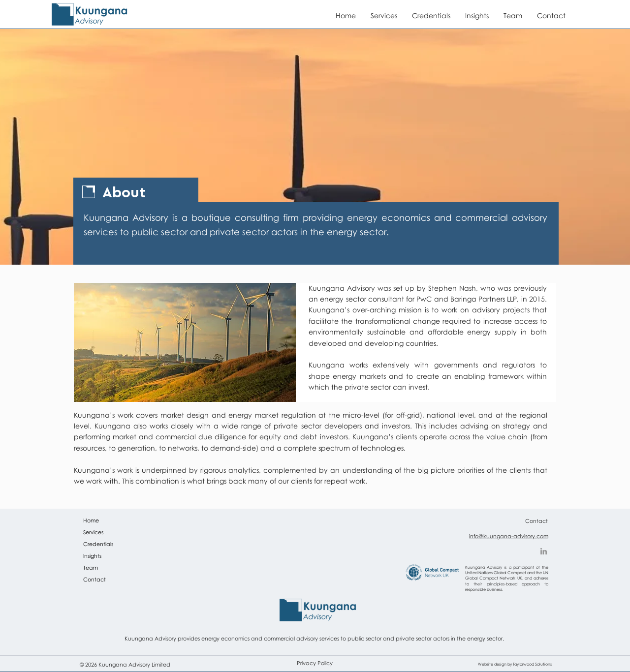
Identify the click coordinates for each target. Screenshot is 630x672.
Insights (92, 556)
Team (91, 567)
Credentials (98, 544)
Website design (492, 664)
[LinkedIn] (544, 551)
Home (91, 520)
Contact (94, 579)
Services (93, 532)
